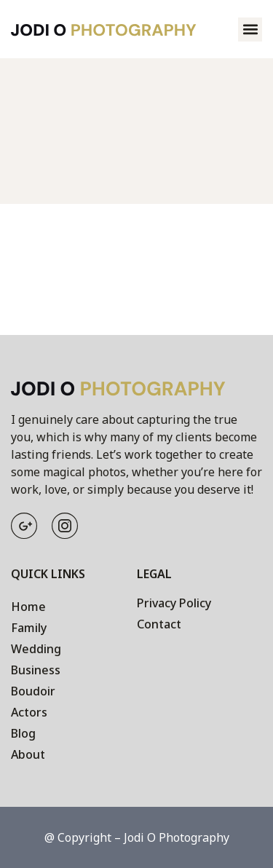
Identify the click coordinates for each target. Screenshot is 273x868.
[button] (250, 29)
